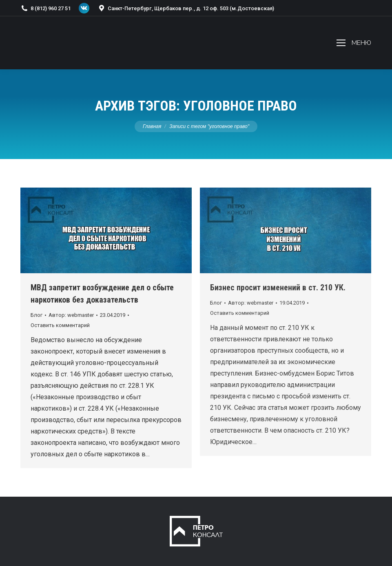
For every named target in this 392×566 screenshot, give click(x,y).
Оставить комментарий (60, 325)
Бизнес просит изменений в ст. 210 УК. (278, 287)
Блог (37, 315)
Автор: (71, 315)
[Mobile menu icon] (354, 43)
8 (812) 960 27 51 (45, 8)
